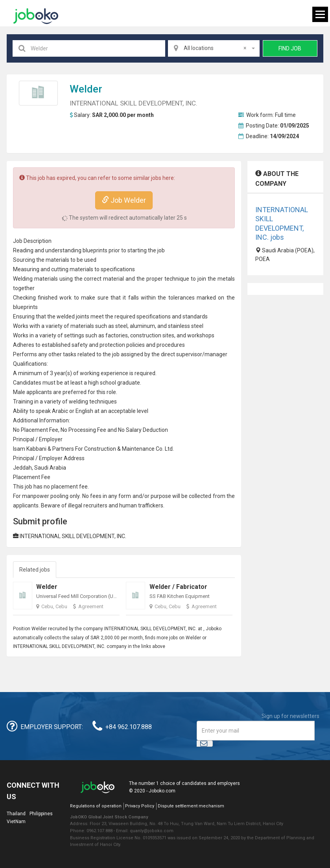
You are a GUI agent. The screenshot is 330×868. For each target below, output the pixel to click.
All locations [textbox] (215, 48)
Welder (86, 89)
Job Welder (124, 200)
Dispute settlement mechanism (191, 806)
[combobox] (214, 48)
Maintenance (138, 449)
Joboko (36, 16)
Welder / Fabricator (178, 587)
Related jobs (35, 570)
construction (146, 335)
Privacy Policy (140, 806)
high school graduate (114, 383)
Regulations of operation (96, 806)
